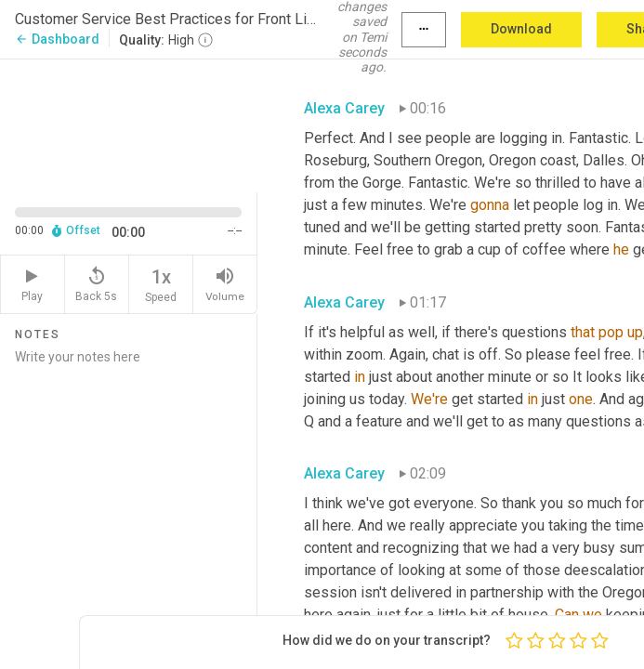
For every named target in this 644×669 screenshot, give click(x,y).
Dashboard (57, 39)
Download (521, 29)
